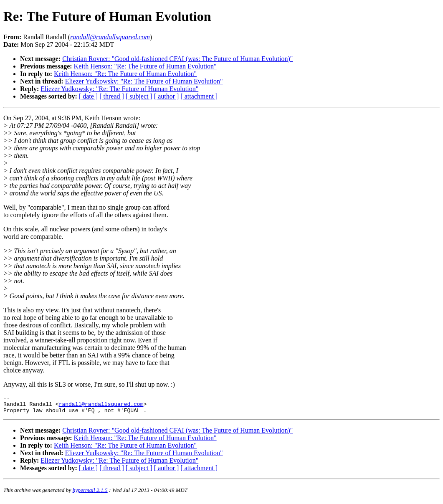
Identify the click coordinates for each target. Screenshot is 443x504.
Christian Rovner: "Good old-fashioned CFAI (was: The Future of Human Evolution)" (177, 59)
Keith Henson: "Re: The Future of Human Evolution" (145, 66)
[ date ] (88, 96)
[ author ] (167, 96)
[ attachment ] (199, 96)
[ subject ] (139, 96)
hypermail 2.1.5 (90, 494)
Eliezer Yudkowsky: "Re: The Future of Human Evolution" (144, 81)
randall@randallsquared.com (101, 406)
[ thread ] (112, 96)
